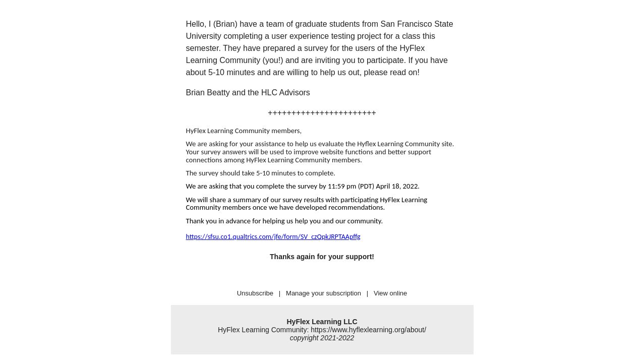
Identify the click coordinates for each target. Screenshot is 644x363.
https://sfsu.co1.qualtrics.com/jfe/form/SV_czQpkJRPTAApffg (273, 237)
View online (390, 293)
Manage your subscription (324, 293)
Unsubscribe (255, 293)
